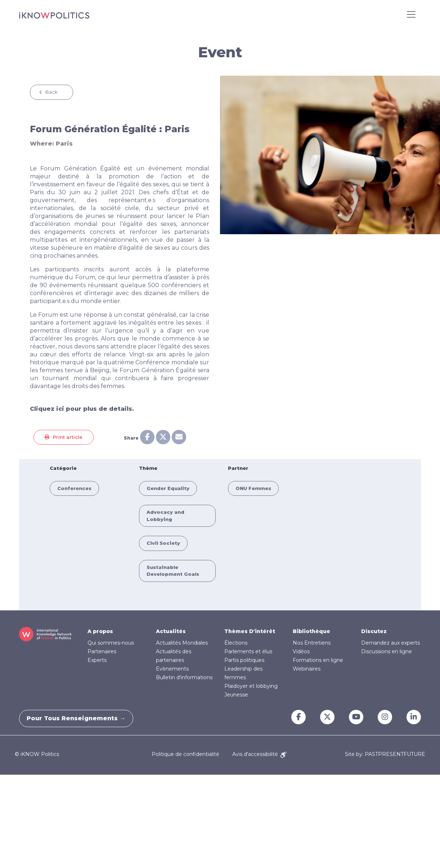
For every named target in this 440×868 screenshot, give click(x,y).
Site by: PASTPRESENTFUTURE (385, 754)
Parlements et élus (248, 651)
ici (60, 409)
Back (51, 92)
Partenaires (102, 651)
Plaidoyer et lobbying (251, 686)
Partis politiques (244, 660)
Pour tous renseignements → (80, 718)
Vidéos (301, 651)
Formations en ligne (318, 660)
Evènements (172, 669)
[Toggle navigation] (411, 14)
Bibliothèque (311, 631)
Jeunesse (236, 695)
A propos (100, 631)
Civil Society (163, 543)
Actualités (171, 631)
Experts (97, 660)
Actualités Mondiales (182, 643)
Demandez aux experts (390, 643)
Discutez (374, 631)
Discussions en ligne (387, 651)
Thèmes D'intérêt (250, 631)
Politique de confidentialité (185, 754)
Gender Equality (168, 488)
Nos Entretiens (312, 643)
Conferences (74, 488)
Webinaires (307, 669)
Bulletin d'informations (184, 677)
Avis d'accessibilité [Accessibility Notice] (259, 754)
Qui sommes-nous (111, 643)
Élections (236, 643)
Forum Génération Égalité (80, 168)
